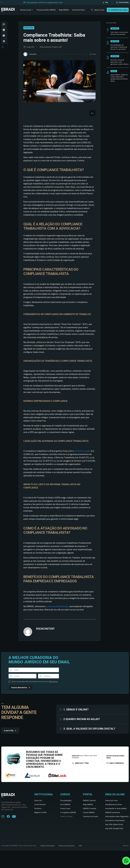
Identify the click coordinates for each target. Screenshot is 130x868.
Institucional (44, 796)
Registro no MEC (41, 814)
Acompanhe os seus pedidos (116, 810)
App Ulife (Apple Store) (114, 826)
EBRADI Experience (113, 814)
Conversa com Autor (91, 818)
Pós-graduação (66, 802)
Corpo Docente (40, 806)
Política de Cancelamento (67, 847)
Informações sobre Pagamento (117, 818)
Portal (88, 796)
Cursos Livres (65, 810)
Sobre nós (38, 802)
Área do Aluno (115, 796)
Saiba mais (76, 757)
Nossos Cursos (26, 10)
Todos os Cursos (66, 818)
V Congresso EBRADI (68, 814)
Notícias (29, 28)
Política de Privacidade (48, 847)
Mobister (126, 847)
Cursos (65, 796)
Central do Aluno (78, 10)
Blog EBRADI (64, 10)
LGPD (80, 847)
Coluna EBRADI (89, 814)
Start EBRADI (65, 806)
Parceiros (38, 810)
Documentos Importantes (115, 822)
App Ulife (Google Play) (114, 830)
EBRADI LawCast (89, 802)
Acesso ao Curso (111, 802)
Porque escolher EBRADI (46, 10)
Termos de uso (53, 682)
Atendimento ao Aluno (114, 806)
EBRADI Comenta (90, 810)
